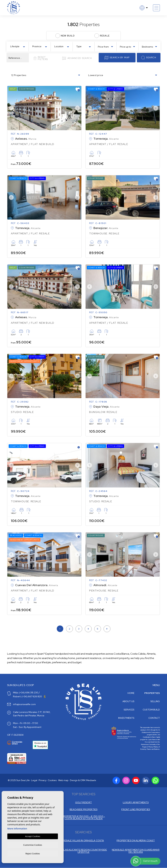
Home (131, 694)
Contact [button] (154, 719)
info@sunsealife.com (24, 705)
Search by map (117, 58)
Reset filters (41, 58)
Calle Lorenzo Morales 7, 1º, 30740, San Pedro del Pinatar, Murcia (32, 715)
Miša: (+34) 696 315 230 (26, 694)
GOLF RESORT (83, 803)
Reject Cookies (33, 853)
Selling (155, 702)
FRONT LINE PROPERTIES (136, 810)
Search (149, 58)
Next (78, 108)
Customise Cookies (33, 844)
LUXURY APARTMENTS (136, 803)
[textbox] (18, 46)
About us (128, 702)
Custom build (151, 711)
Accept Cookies (33, 836)
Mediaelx (91, 781)
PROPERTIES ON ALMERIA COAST (136, 841)
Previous (11, 108)
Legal (34, 781)
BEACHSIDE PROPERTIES (83, 810)
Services (129, 711)
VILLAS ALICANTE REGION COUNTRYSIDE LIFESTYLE (83, 851)
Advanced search (77, 58)
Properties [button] (152, 694)
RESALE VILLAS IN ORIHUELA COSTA (83, 841)
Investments (126, 719)
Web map (63, 781)
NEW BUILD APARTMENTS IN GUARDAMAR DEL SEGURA (136, 851)
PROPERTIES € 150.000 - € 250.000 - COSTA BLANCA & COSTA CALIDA (83, 818)
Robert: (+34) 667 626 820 (29, 697)
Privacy (42, 781)
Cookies (52, 781)
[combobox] (18, 46)
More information (17, 828)
